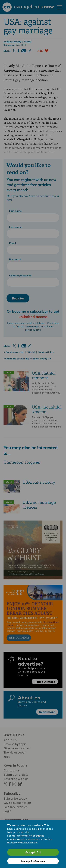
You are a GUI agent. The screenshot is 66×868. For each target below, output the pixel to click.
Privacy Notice (29, 842)
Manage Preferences (33, 861)
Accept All (33, 852)
